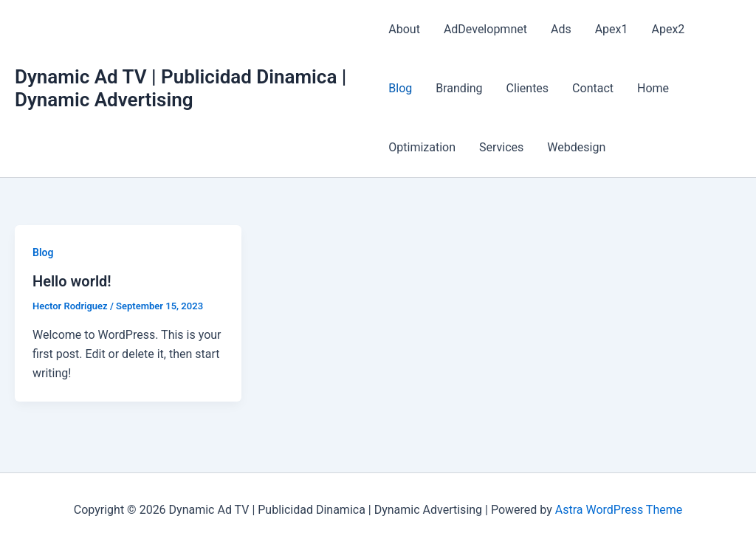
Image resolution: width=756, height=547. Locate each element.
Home (653, 88)
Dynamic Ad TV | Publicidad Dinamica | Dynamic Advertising (181, 88)
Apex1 (612, 29)
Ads (561, 29)
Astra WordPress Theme (619, 510)
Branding (459, 88)
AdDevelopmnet (485, 29)
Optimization (422, 147)
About (404, 29)
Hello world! (72, 281)
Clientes (528, 88)
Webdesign (576, 147)
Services (501, 147)
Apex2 (669, 29)
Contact (593, 88)
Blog (400, 88)
